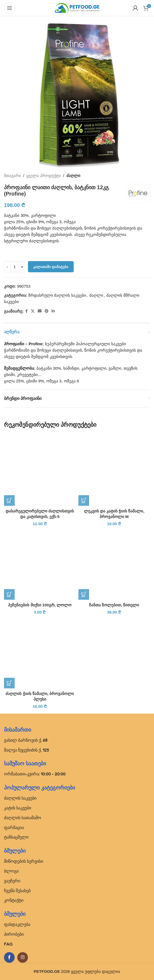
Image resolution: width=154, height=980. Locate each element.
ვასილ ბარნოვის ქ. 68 (26, 740)
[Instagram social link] (23, 957)
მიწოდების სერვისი (24, 861)
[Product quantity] (15, 267)
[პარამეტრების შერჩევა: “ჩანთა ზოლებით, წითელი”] (84, 594)
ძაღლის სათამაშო (23, 818)
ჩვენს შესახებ (17, 891)
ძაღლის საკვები (20, 798)
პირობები (14, 934)
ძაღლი (73, 176)
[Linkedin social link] (53, 311)
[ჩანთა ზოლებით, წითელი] (114, 564)
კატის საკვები (18, 808)
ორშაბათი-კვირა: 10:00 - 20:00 (35, 774)
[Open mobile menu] (10, 8)
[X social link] (33, 311)
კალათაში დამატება (51, 267)
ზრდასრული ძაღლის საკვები (57, 295)
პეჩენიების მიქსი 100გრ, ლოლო (40, 605)
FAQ (8, 944)
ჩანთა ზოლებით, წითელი (114, 605)
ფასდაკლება (17, 924)
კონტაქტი (14, 900)
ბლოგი (11, 871)
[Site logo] (77, 8)
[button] (9, 500)
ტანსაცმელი (16, 837)
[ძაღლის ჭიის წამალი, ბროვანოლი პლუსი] (40, 653)
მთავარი (13, 176)
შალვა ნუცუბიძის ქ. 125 (26, 750)
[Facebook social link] (26, 311)
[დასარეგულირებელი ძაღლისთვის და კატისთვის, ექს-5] (40, 470)
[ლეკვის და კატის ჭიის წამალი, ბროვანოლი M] (114, 470)
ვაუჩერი (12, 881)
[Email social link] (40, 311)
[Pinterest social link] (47, 311)
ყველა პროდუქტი (44, 176)
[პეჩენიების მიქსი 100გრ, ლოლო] (40, 564)
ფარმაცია (14, 827)
